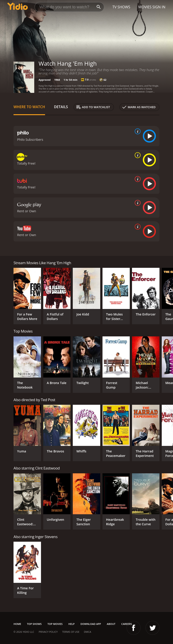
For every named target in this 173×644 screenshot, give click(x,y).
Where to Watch (29, 107)
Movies (145, 7)
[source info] (137, 131)
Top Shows (34, 624)
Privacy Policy (48, 632)
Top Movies (55, 624)
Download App (91, 624)
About (111, 624)
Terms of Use (71, 632)
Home (17, 624)
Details (61, 107)
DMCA (87, 632)
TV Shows (121, 7)
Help (72, 624)
